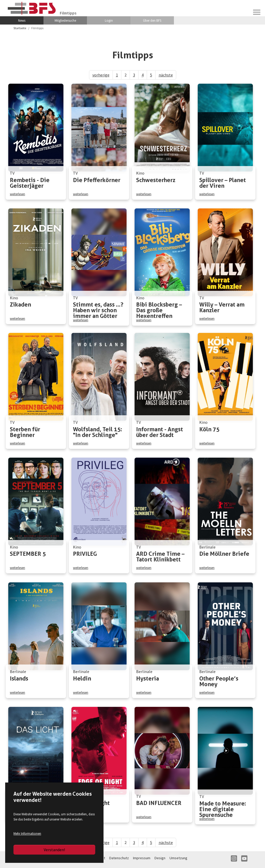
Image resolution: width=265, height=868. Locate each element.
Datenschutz (119, 860)
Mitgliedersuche (65, 21)
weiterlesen (17, 194)
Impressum (142, 860)
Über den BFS (152, 21)
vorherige (101, 75)
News (22, 21)
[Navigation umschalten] (257, 12)
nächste (166, 75)
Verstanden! (54, 850)
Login (109, 21)
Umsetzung (178, 860)
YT (244, 861)
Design (160, 860)
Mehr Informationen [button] (27, 833)
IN (234, 861)
